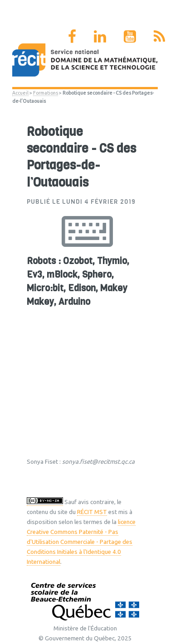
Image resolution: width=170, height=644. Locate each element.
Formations (46, 93)
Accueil (20, 93)
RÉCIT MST (92, 512)
